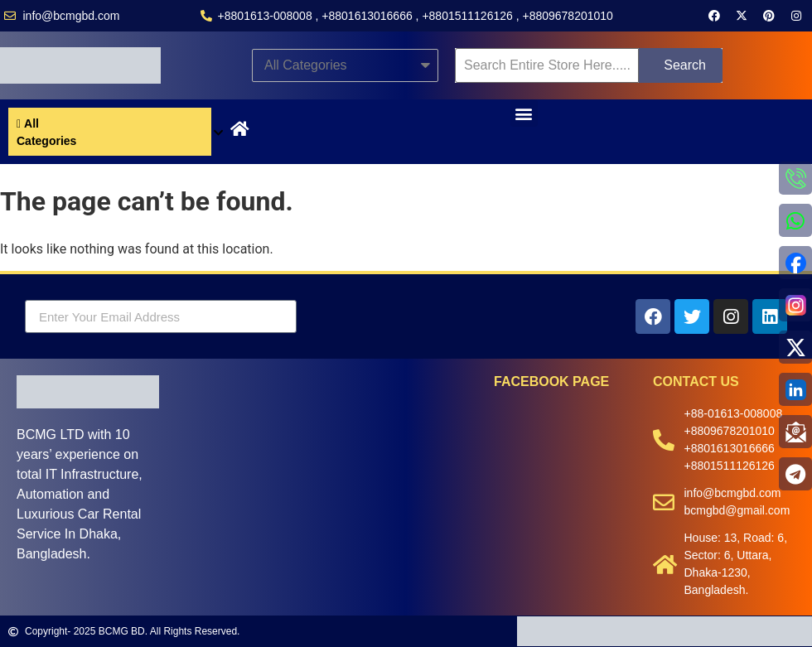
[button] (524, 113)
